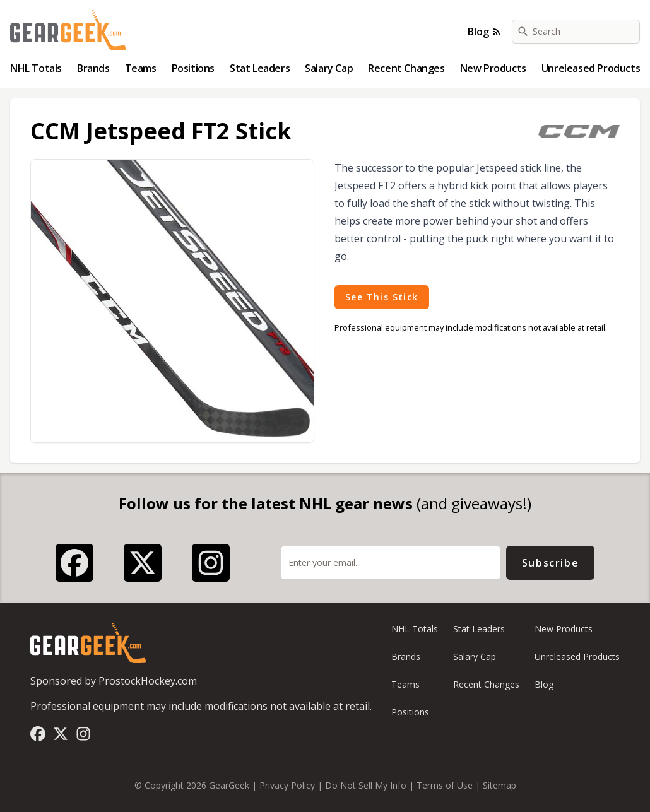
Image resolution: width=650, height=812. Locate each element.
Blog (485, 32)
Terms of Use (445, 785)
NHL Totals (36, 68)
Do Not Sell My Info (366, 785)
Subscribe (550, 563)
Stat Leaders (260, 68)
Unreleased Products (591, 68)
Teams (141, 68)
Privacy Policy (287, 785)
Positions (193, 68)
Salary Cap (329, 68)
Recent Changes (406, 68)
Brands (93, 68)
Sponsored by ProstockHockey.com (114, 681)
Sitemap (499, 785)
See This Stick (382, 297)
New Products (493, 68)
